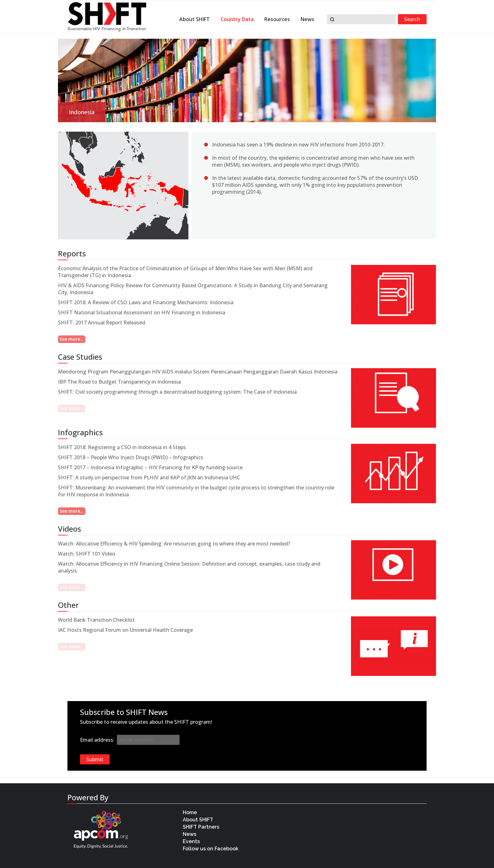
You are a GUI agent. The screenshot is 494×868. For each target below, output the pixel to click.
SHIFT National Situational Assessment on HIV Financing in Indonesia (142, 312)
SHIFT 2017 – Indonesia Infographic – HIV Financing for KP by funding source (150, 467)
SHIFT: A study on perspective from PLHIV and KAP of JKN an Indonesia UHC (149, 477)
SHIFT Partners (201, 827)
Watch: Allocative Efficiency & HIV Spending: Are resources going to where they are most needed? (174, 544)
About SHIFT (195, 20)
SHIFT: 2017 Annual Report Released (102, 323)
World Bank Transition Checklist (96, 620)
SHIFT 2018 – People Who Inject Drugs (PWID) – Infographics (131, 457)
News (307, 20)
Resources (277, 20)
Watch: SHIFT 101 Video (87, 554)
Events (191, 841)
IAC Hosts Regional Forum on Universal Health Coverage (125, 630)
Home (190, 812)
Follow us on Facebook (211, 849)
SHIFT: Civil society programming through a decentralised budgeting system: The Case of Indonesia (177, 392)
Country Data (237, 20)
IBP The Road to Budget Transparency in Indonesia (119, 382)
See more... (72, 339)
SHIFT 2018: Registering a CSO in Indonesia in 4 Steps (122, 447)
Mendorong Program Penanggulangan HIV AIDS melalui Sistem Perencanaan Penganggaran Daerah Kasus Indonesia (198, 372)
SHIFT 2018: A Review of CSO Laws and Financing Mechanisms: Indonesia (146, 302)
